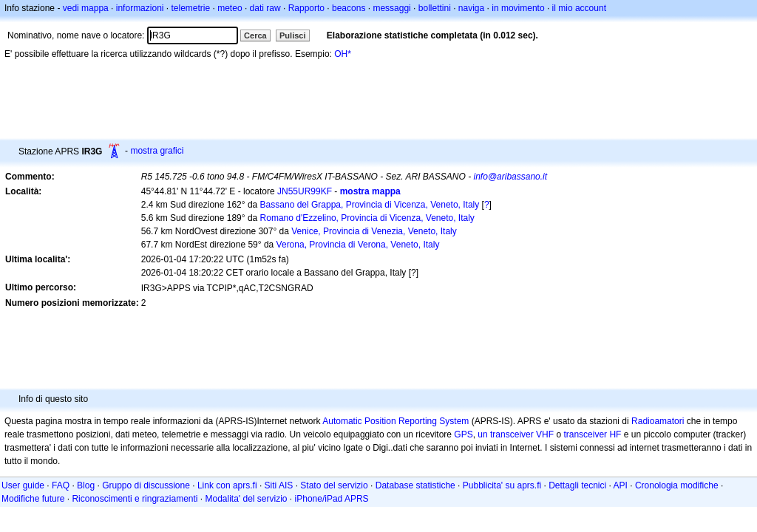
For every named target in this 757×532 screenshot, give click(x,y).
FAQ (61, 485)
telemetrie (191, 8)
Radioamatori (658, 421)
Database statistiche (415, 485)
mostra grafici (157, 151)
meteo (230, 8)
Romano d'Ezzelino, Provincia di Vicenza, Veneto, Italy (367, 218)
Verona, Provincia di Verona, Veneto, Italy (358, 245)
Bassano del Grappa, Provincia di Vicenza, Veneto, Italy (370, 205)
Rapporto (306, 8)
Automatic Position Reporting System (396, 421)
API (621, 485)
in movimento (518, 8)
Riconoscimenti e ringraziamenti (135, 499)
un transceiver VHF (516, 434)
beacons (349, 8)
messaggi (391, 8)
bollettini (435, 8)
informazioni (140, 8)
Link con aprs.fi (227, 485)
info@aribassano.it (511, 177)
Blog (86, 485)
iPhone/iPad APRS (332, 499)
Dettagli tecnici (577, 485)
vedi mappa (86, 8)
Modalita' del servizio (247, 499)
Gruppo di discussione (146, 485)
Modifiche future (33, 499)
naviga (471, 8)
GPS (463, 434)
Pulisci (292, 35)
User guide (23, 485)
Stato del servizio (334, 485)
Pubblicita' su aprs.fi (502, 485)
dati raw (265, 8)
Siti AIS (279, 485)
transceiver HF (592, 434)
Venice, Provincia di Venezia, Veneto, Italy (374, 231)
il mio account (579, 8)
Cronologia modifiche (677, 485)
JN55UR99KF (305, 191)
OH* (343, 54)
